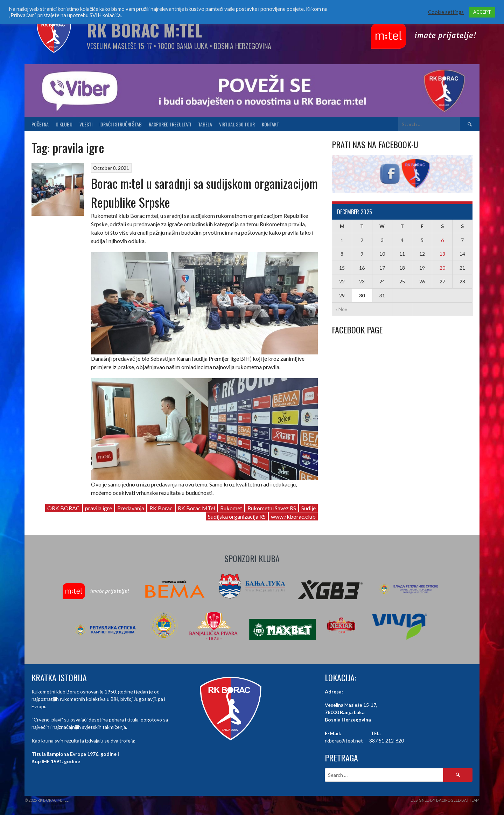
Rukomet (231, 508)
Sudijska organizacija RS (237, 516)
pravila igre (99, 508)
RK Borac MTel (196, 508)
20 (442, 268)
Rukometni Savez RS (272, 508)
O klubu (64, 124)
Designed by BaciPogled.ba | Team (445, 800)
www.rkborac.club (293, 516)
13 (442, 254)
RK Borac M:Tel (144, 30)
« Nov (341, 309)
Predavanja (131, 508)
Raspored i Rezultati (170, 124)
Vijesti (86, 124)
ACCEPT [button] (482, 12)
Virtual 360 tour (237, 124)
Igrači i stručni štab (121, 124)
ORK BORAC (64, 508)
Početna (40, 124)
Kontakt (270, 124)
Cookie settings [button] (446, 12)
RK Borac (161, 508)
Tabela (205, 124)
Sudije (309, 508)
